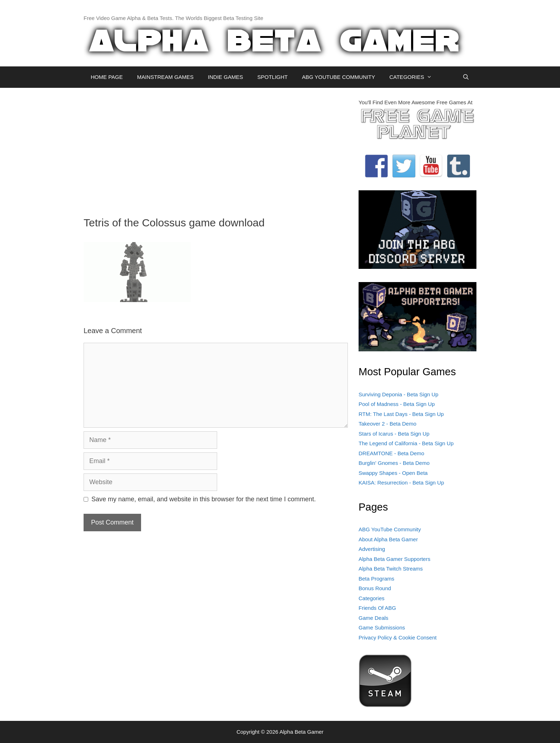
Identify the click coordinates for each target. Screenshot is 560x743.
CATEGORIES (414, 77)
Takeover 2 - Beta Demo (387, 424)
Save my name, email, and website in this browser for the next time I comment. (204, 499)
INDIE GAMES (225, 77)
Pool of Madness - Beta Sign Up (397, 404)
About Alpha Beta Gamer (388, 539)
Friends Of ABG (377, 608)
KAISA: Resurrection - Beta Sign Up (401, 483)
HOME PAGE (107, 77)
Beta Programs (376, 579)
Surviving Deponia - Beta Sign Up (398, 394)
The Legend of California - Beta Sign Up (406, 443)
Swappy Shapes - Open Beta (393, 473)
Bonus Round (375, 588)
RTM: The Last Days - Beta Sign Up (401, 414)
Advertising (372, 549)
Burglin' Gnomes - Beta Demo (394, 463)
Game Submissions (382, 627)
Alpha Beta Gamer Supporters (394, 559)
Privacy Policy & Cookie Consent (397, 637)
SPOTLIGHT (272, 77)
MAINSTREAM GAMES (165, 77)
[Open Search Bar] (466, 77)
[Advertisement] (216, 149)
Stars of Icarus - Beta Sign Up (394, 434)
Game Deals (373, 618)
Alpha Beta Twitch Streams (391, 569)
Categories (372, 598)
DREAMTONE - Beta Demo (391, 453)
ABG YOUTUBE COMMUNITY (338, 77)
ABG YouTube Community (390, 529)
